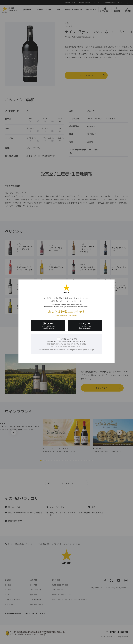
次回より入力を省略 (69, 339)
